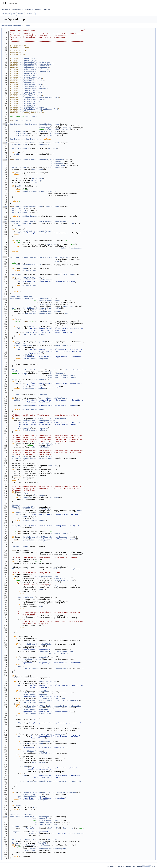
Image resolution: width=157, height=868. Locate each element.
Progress (16, 832)
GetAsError (61, 668)
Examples (46, 9)
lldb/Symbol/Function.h (30, 77)
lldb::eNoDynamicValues (71, 248)
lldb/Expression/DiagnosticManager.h (36, 62)
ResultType (68, 128)
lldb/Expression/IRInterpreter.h (34, 68)
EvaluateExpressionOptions (57, 130)
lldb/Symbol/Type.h (28, 83)
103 (5, 222)
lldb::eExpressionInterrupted (34, 541)
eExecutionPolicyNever (42, 447)
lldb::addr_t (16, 257)
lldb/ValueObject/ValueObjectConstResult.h (39, 109)
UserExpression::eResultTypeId (61, 376)
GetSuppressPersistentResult (36, 845)
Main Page (6, 9)
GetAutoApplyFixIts (62, 578)
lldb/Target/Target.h (29, 94)
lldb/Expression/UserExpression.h (35, 71)
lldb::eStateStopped (57, 419)
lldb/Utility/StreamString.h (32, 107)
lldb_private (31, 116)
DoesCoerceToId (56, 374)
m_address (18, 154)
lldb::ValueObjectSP (19, 222)
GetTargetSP (36, 180)
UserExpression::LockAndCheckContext (31, 160)
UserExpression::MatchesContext (29, 207)
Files (38, 9)
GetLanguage (49, 372)
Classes (29, 9)
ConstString (51, 244)
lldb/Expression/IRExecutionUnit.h (35, 66)
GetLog (23, 308)
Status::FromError (33, 659)
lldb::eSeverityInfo (64, 652)
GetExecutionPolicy (74, 370)
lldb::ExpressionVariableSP (26, 678)
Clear (18, 225)
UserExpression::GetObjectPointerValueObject (49, 222)
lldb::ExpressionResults (21, 297)
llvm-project (6, 14)
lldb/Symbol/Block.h (29, 75)
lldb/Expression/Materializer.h (34, 70)
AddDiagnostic (42, 652)
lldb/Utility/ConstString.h (32, 100)
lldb (14, 14)
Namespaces (17, 9)
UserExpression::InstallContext (29, 143)
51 (5, 124)
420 (5, 817)
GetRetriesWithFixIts (64, 580)
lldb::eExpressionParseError (45, 576)
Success (24, 269)
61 (5, 143)
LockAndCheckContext (28, 216)
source (20, 14)
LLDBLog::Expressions (37, 308)
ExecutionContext (52, 143)
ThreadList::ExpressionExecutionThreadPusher (32, 458)
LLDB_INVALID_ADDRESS (30, 270)
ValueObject (68, 306)
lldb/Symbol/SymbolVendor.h (32, 81)
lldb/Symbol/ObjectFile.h (31, 79)
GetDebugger (68, 828)
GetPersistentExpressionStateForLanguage (47, 849)
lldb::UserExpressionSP (23, 507)
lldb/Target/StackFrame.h (31, 92)
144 (5, 299)
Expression (30, 14)
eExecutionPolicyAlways (56, 398)
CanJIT (50, 445)
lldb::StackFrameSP (21, 148)
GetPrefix (52, 466)
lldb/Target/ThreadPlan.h (31, 96)
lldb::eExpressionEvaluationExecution (64, 706)
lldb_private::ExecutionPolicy (26, 370)
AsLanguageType (38, 762)
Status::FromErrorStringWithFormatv (36, 231)
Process (15, 394)
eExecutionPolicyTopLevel (46, 443)
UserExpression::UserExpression (24, 124)
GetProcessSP (43, 145)
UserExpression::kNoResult (44, 700)
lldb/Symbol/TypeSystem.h (31, 85)
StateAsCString (24, 428)
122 (5, 257)
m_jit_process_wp (20, 145)
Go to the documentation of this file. (16, 25)
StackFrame (27, 498)
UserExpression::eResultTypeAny (62, 377)
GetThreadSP (50, 456)
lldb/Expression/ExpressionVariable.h (37, 64)
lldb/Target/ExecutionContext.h (34, 88)
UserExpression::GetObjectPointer (37, 257)
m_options (48, 135)
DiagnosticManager (20, 546)
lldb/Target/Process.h (30, 90)
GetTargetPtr (41, 379)
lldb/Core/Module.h (28, 58)
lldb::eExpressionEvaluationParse (58, 537)
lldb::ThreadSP (19, 456)
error (41, 310)
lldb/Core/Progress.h (29, 60)
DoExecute (52, 839)
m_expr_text (43, 132)
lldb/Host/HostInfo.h (29, 73)
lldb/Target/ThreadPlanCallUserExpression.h (39, 98)
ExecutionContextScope (49, 124)
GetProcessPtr (44, 394)
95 (5, 207)
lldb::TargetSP (55, 162)
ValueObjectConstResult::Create (46, 312)
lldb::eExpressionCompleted (35, 702)
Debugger (16, 826)
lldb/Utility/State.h (29, 105)
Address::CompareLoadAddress (34, 192)
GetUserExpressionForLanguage (37, 509)
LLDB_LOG (20, 329)
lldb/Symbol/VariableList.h (32, 86)
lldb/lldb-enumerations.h (31, 111)
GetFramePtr (54, 498)
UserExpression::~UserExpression (25, 139)
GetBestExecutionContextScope (38, 314)
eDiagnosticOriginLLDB (59, 653)
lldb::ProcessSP (56, 163)
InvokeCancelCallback (33, 537)
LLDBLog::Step (55, 308)
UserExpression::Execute (21, 817)
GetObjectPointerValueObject (29, 265)
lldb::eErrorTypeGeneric (68, 700)
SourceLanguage (46, 128)
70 (5, 160)
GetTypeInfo (33, 327)
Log (14, 308)
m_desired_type (22, 135)
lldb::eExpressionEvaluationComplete (60, 792)
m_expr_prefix (22, 133)
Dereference (60, 346)
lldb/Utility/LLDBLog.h (30, 102)
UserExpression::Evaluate (22, 299)
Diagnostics (43, 657)
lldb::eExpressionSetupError (35, 334)
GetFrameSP (53, 148)
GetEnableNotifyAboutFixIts (39, 644)
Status (71, 224)
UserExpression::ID (23, 120)
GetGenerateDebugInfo (60, 533)
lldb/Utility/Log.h (28, 103)
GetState (38, 419)
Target (15, 379)
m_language (54, 133)
